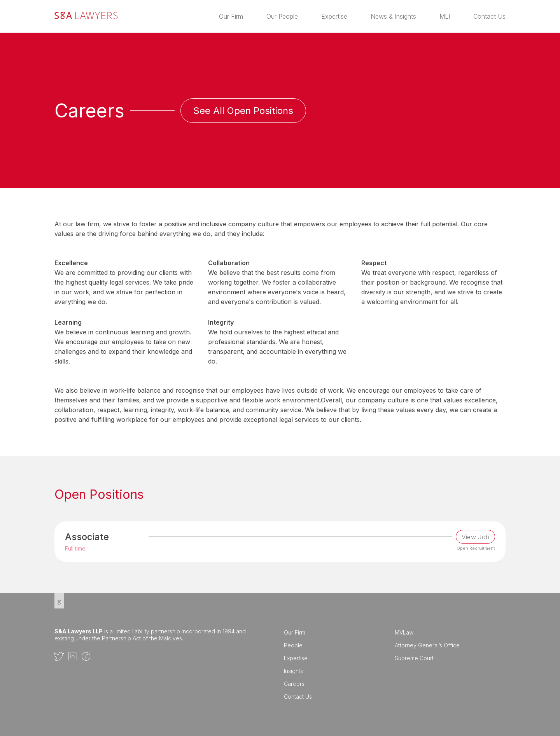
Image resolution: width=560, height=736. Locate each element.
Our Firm (231, 17)
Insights (293, 671)
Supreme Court (414, 658)
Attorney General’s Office (427, 645)
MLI (445, 17)
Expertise (334, 17)
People (293, 645)
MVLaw (404, 632)
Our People (282, 17)
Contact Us (489, 17)
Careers (294, 684)
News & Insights (393, 17)
